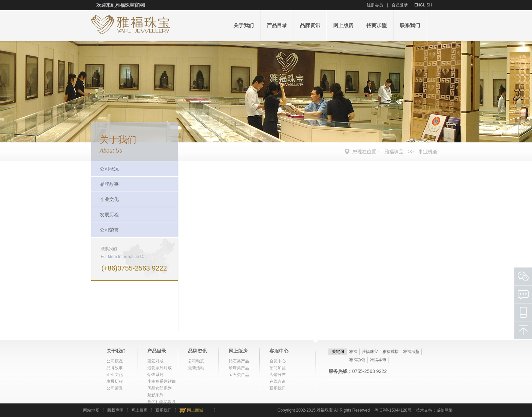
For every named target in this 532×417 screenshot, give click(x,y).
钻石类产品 (239, 361)
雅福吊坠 (411, 352)
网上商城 (195, 410)
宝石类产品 (239, 375)
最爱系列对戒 (159, 368)
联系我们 (410, 25)
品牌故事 (109, 184)
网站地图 (91, 410)
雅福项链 (357, 360)
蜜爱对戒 (155, 361)
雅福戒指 (391, 352)
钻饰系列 (155, 375)
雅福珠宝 (394, 152)
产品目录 (277, 25)
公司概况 (109, 169)
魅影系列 (155, 395)
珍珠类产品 (239, 368)
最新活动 (196, 368)
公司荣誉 (109, 230)
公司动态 (196, 361)
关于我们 (244, 25)
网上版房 (343, 25)
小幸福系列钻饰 (161, 381)
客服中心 (279, 351)
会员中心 (278, 361)
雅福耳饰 (378, 360)
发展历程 (109, 215)
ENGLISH (423, 5)
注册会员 (375, 5)
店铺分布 (278, 375)
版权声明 (115, 410)
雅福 (353, 352)
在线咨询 (278, 381)
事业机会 (428, 152)
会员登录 (400, 5)
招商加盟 (377, 25)
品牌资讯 (310, 25)
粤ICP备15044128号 (393, 410)
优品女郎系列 (159, 388)
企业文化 (109, 199)
